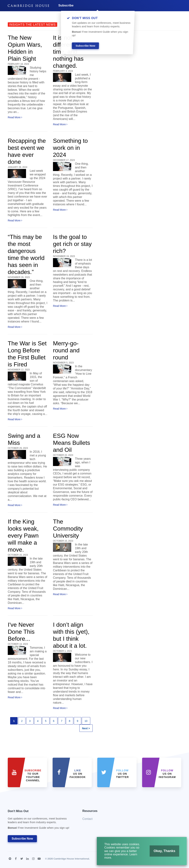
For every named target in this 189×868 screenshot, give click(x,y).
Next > (86, 728)
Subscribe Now (22, 839)
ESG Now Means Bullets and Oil (72, 443)
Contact (87, 819)
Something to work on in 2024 (70, 148)
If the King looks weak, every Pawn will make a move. (23, 536)
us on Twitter (122, 774)
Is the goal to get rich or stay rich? (72, 244)
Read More (15, 117)
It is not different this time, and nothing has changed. (69, 52)
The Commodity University (68, 529)
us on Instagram (167, 774)
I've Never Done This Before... (21, 632)
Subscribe (66, 5)
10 (86, 721)
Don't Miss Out (40, 820)
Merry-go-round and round (66, 350)
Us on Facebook (78, 774)
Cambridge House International (71, 859)
